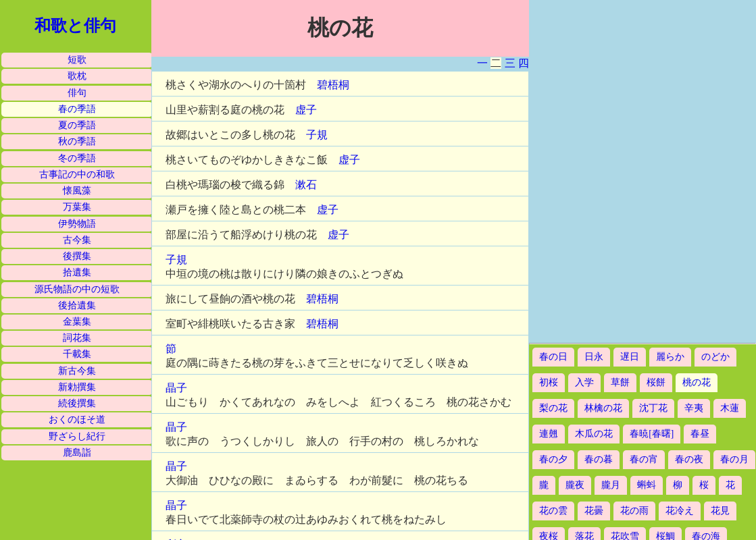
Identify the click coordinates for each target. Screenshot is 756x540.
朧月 (611, 485)
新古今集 (77, 371)
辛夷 (694, 408)
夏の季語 (77, 125)
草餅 (620, 382)
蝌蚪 (647, 485)
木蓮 (730, 408)
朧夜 (575, 485)
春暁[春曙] (652, 434)
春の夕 (553, 459)
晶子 (176, 388)
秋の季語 (77, 141)
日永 (594, 357)
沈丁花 (653, 408)
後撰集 (77, 256)
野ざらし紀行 (77, 436)
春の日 (553, 357)
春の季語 (77, 109)
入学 (584, 382)
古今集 (77, 240)
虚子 (306, 110)
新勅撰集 (77, 387)
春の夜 (689, 459)
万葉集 (77, 207)
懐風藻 (77, 191)
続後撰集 (77, 403)
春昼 (700, 434)
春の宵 (644, 459)
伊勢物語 (77, 224)
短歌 (77, 60)
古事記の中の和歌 (77, 174)
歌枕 (77, 76)
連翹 (549, 434)
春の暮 (599, 459)
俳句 (77, 93)
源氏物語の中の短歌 (77, 289)
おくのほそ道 (77, 420)
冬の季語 (77, 158)
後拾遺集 (77, 305)
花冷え (680, 511)
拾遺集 (77, 272)
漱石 (306, 185)
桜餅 (656, 382)
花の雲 (553, 511)
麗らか (670, 357)
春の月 (734, 459)
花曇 (594, 511)
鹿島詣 (77, 453)
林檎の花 (603, 408)
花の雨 (634, 511)
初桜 (549, 382)
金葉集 (77, 322)
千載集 (77, 354)
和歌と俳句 (75, 26)
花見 (720, 511)
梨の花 (553, 408)
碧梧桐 (333, 85)
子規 (317, 135)
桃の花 (697, 382)
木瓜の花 (594, 434)
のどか (715, 357)
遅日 (630, 357)
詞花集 (77, 338)
